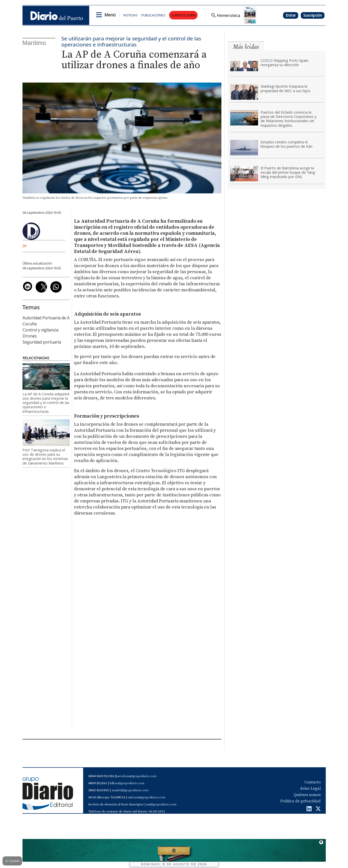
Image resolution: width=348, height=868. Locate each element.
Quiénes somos (307, 795)
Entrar (291, 15)
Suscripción (313, 15)
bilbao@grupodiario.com (127, 783)
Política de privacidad (300, 801)
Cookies (12, 861)
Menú (110, 15)
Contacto (312, 782)
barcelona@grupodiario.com (136, 776)
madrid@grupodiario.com (130, 790)
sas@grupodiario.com (161, 805)
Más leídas (246, 47)
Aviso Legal (310, 788)
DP (25, 246)
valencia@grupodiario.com (146, 797)
